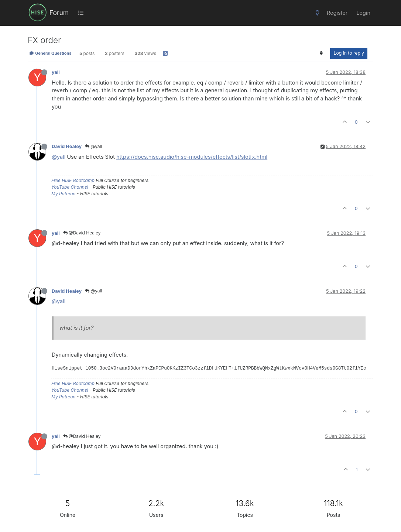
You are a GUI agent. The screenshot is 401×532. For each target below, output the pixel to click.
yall (56, 72)
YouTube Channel (70, 187)
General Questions (50, 53)
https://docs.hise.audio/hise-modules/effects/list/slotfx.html (192, 157)
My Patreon (63, 194)
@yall (93, 146)
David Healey (67, 146)
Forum (59, 13)
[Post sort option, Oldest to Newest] (321, 53)
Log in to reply (349, 53)
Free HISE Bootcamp (73, 180)
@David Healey (82, 233)
